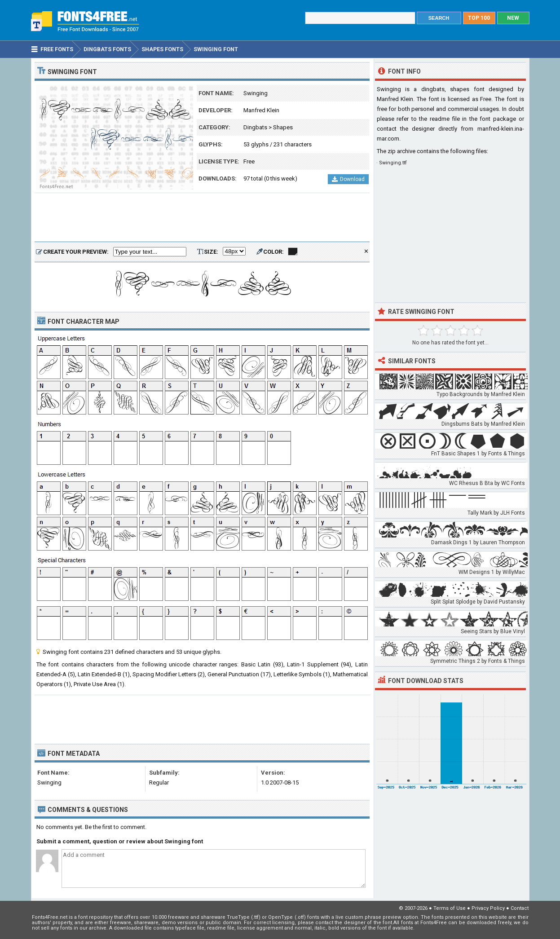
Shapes (283, 127)
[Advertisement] (202, 218)
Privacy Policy (488, 908)
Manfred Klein (261, 110)
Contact (520, 908)
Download (348, 179)
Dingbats (255, 127)
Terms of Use (450, 908)
